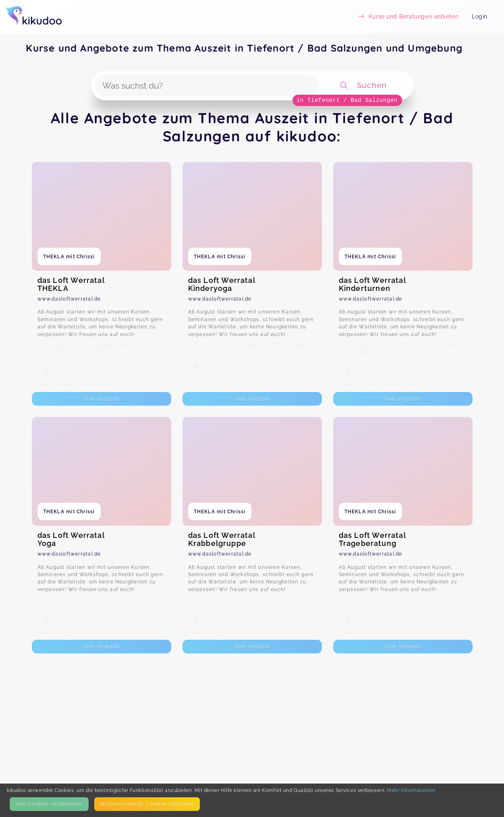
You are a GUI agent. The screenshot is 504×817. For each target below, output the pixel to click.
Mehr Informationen (411, 790)
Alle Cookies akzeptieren (49, 804)
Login (480, 17)
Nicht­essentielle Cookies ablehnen (147, 804)
